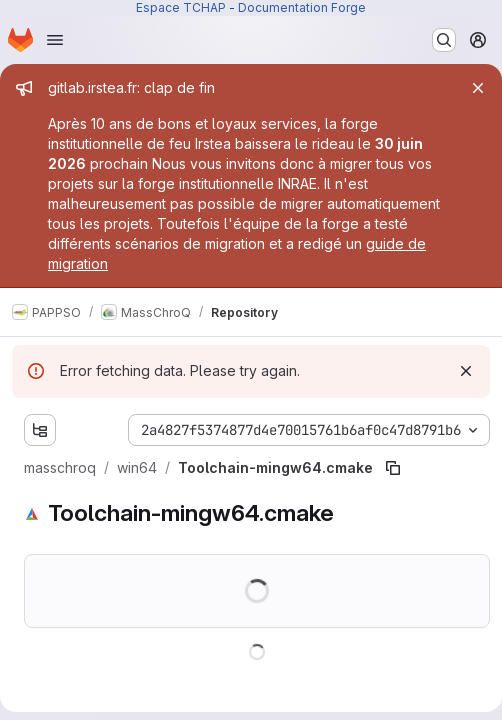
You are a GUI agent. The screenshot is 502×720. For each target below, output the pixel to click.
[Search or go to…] (444, 40)
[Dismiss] (466, 371)
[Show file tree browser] (40, 430)
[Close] (478, 88)
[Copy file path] (393, 468)
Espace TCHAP (181, 7)
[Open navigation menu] (55, 40)
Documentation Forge (302, 7)
